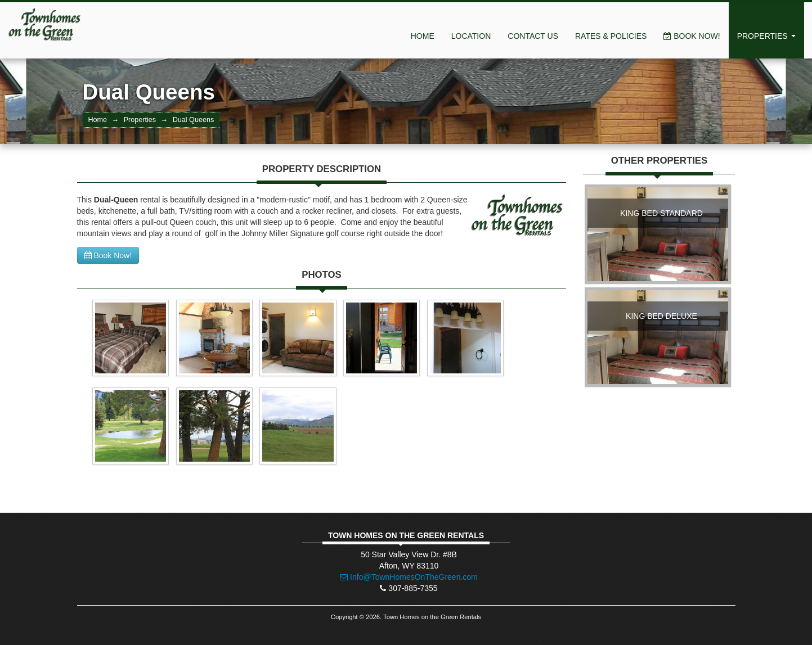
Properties (766, 36)
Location (471, 36)
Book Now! (692, 36)
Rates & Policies (611, 36)
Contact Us (533, 36)
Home (423, 36)
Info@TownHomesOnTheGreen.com (409, 577)
